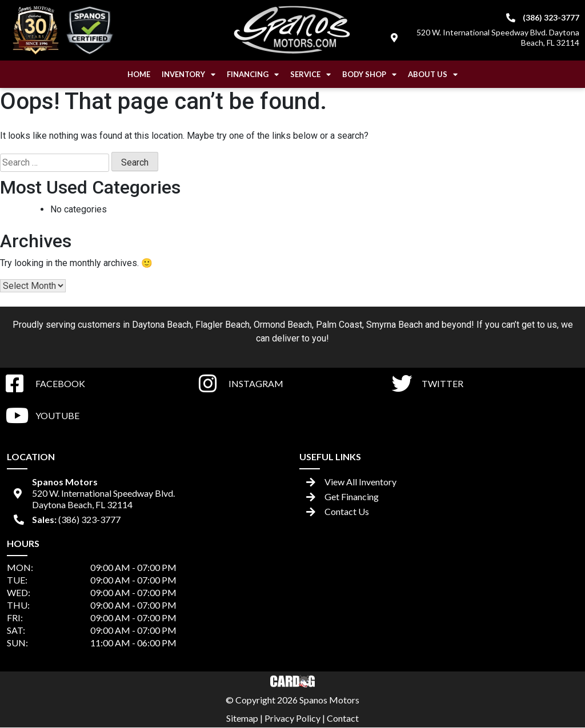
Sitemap (242, 718)
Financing (253, 75)
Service (310, 75)
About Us (433, 75)
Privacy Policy (292, 718)
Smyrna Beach (394, 325)
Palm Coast (339, 325)
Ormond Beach (283, 325)
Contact (343, 718)
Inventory (189, 75)
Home (139, 74)
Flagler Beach (223, 325)
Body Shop (369, 75)
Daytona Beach (162, 325)
